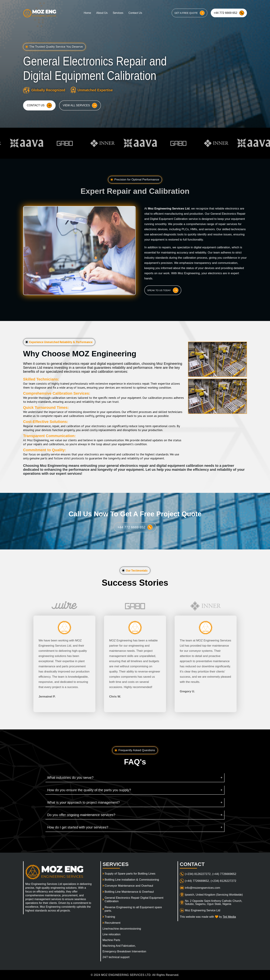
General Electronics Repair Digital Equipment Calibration (134, 899)
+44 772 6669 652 (229, 13)
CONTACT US (39, 105)
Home (87, 13)
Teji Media (229, 917)
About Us (102, 13)
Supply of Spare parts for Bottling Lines (130, 874)
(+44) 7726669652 (224, 874)
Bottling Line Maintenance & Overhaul (129, 892)
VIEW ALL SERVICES (80, 105)
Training (110, 917)
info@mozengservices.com (202, 888)
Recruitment (113, 923)
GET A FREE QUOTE (189, 13)
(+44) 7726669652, (197, 881)
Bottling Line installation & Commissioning (132, 880)
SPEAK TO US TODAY (163, 290)
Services (118, 13)
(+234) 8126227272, (198, 874)
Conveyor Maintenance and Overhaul (129, 886)
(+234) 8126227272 (223, 881)
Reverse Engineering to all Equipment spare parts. (133, 909)
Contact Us (135, 13)
